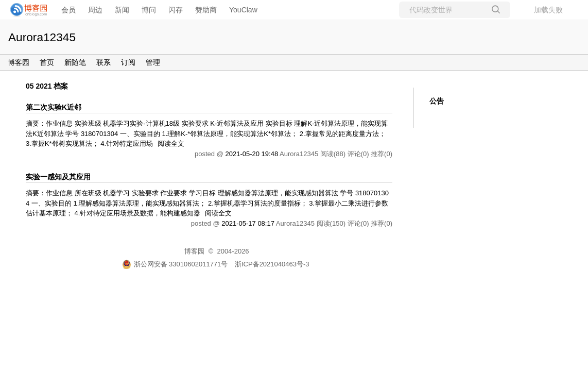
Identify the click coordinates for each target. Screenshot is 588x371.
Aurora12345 (42, 37)
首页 (47, 62)
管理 (153, 62)
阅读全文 (171, 144)
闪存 (176, 10)
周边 (95, 10)
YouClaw (243, 10)
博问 (149, 10)
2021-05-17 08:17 (248, 223)
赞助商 (206, 10)
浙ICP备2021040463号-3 (272, 264)
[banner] (26, 10)
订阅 (128, 62)
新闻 (122, 10)
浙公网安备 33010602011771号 (175, 264)
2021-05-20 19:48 (252, 154)
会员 (68, 10)
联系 (103, 62)
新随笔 (75, 62)
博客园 (19, 62)
